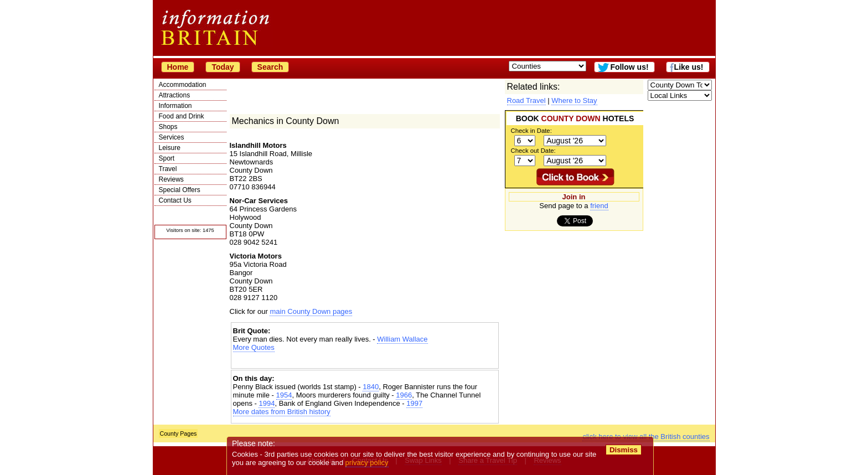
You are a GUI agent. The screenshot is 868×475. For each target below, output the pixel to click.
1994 (267, 403)
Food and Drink (182, 116)
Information (175, 106)
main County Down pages (311, 311)
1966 (404, 395)
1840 (371, 387)
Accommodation (183, 85)
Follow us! (629, 67)
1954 (284, 395)
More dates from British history (282, 412)
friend (599, 206)
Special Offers (180, 190)
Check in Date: (531, 131)
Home (178, 67)
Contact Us (175, 200)
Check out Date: (533, 151)
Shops (168, 127)
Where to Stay (574, 100)
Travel (168, 169)
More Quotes (254, 347)
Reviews (171, 179)
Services (172, 137)
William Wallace (402, 339)
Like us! (689, 67)
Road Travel (526, 100)
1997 (414, 403)
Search (270, 67)
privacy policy (367, 463)
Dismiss (624, 450)
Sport (167, 158)
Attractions (175, 95)
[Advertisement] (365, 361)
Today (223, 67)
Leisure (170, 148)
